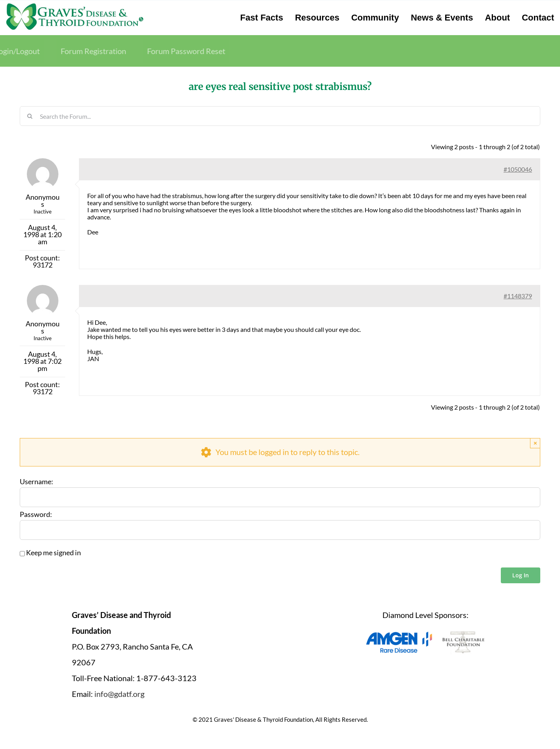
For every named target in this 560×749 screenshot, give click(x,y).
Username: (37, 482)
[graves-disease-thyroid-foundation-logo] (75, 6)
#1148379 (518, 296)
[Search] (30, 116)
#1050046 (518, 169)
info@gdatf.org (119, 694)
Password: (36, 515)
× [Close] (535, 443)
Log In (521, 575)
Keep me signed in (53, 553)
